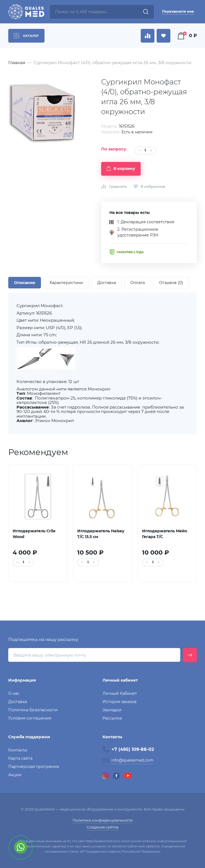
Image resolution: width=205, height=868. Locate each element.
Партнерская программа (34, 767)
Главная (17, 63)
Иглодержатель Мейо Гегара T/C (165, 534)
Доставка (18, 702)
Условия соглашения (30, 718)
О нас (14, 693)
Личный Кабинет (120, 693)
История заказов (120, 702)
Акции (15, 775)
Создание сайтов (103, 827)
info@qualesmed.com (132, 760)
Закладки (112, 710)
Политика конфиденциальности (103, 820)
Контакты (18, 750)
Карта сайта (20, 758)
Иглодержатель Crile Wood (34, 534)
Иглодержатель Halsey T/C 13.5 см (101, 534)
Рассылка (112, 718)
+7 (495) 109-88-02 (133, 749)
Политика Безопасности (33, 710)
